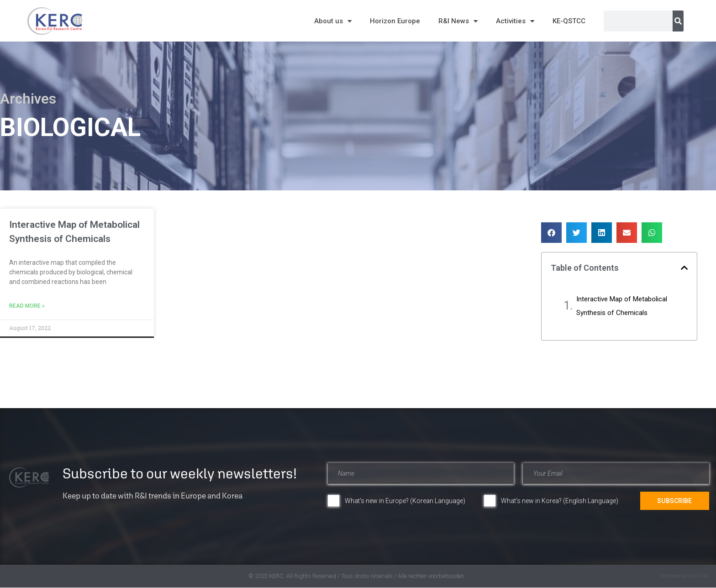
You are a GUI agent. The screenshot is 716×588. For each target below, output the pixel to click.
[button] (551, 233)
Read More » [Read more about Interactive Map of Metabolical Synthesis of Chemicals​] (27, 306)
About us (333, 21)
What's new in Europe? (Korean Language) (405, 501)
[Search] (678, 21)
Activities (515, 21)
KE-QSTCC (569, 21)
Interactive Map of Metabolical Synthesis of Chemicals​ (622, 306)
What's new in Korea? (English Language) (560, 501)
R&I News (458, 21)
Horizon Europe (395, 21)
